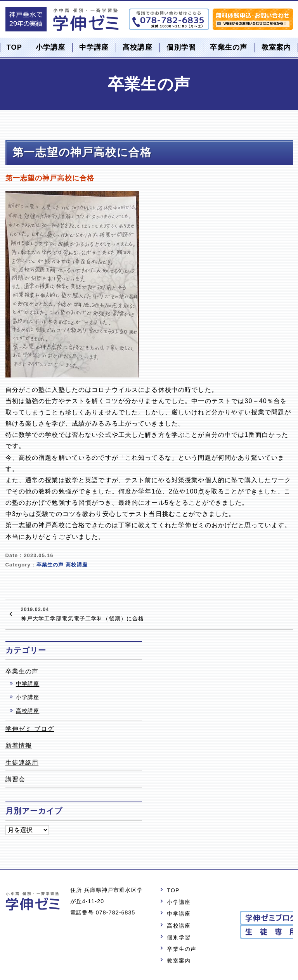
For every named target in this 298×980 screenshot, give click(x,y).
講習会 (15, 779)
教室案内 (276, 47)
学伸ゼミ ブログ (30, 729)
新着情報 (19, 745)
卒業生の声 (229, 47)
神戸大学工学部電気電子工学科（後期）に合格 (83, 613)
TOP (14, 47)
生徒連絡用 (22, 762)
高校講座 (138, 47)
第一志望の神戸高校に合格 (82, 152)
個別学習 (181, 47)
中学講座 (94, 47)
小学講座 (51, 47)
